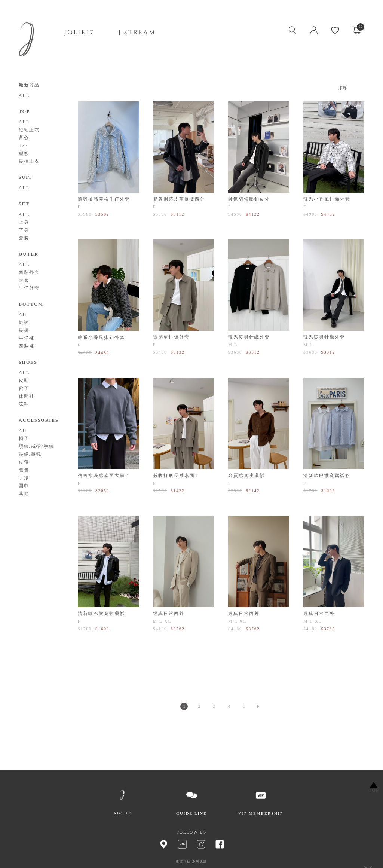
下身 (24, 230)
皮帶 (24, 462)
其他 (24, 493)
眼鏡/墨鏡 (30, 454)
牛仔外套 (29, 288)
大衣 (24, 280)
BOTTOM (31, 304)
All (23, 315)
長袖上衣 (29, 161)
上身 (24, 222)
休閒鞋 (27, 396)
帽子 (24, 438)
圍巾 (24, 486)
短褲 (24, 323)
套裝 (24, 238)
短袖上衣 (29, 130)
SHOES (28, 362)
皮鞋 (24, 380)
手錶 (24, 478)
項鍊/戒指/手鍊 (36, 446)
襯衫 (24, 153)
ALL (24, 95)
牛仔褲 (27, 338)
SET (24, 204)
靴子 (24, 388)
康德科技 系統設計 (191, 861)
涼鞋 (24, 404)
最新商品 (29, 85)
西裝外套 (29, 272)
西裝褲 (27, 346)
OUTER (29, 254)
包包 (24, 470)
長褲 (24, 330)
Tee (23, 146)
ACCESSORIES (39, 420)
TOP (24, 111)
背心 (24, 138)
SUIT (25, 177)
